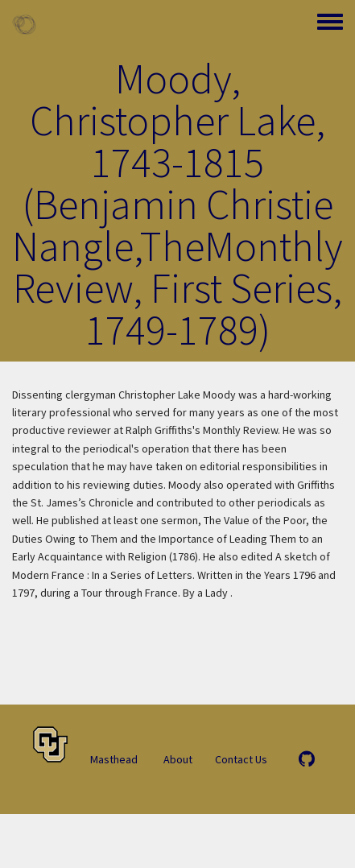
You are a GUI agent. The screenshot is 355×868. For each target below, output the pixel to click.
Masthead (114, 759)
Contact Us (241, 759)
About (178, 759)
